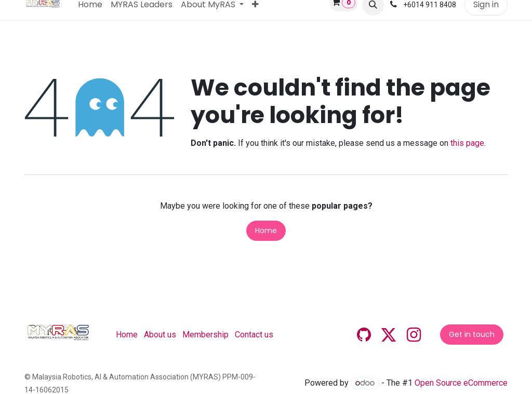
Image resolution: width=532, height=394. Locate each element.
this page (467, 143)
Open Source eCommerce (461, 383)
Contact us (254, 335)
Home (266, 230)
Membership (205, 335)
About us (160, 335)
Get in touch (472, 334)
